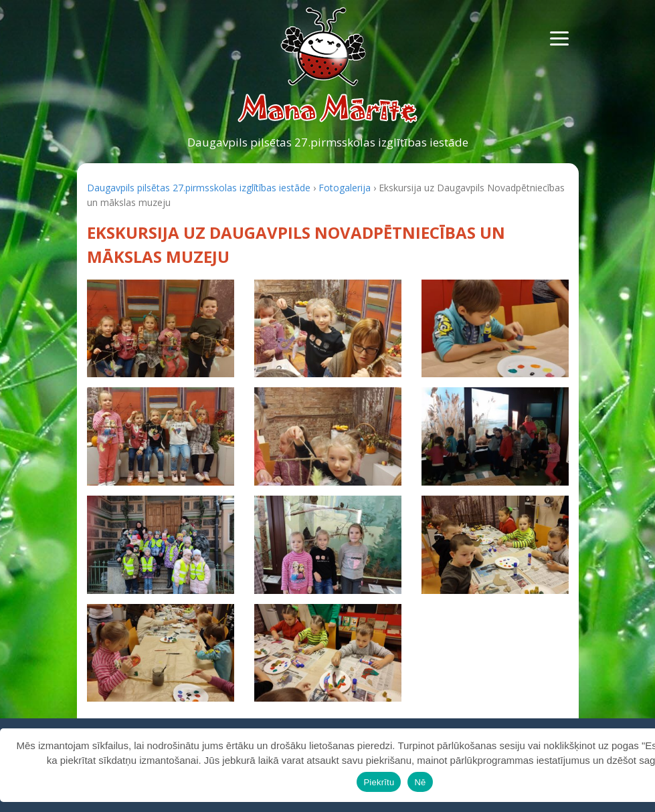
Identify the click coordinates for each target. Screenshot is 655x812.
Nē (420, 782)
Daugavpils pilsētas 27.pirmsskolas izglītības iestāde (328, 142)
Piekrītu (379, 782)
